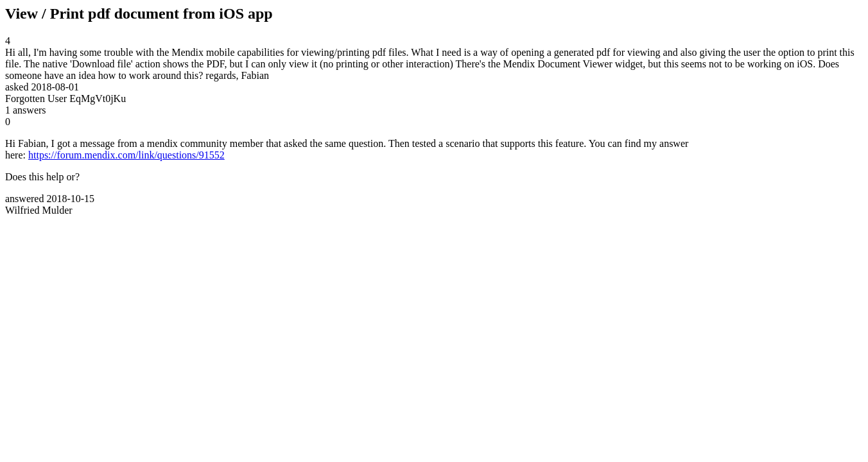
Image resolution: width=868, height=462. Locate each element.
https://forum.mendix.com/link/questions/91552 (126, 155)
